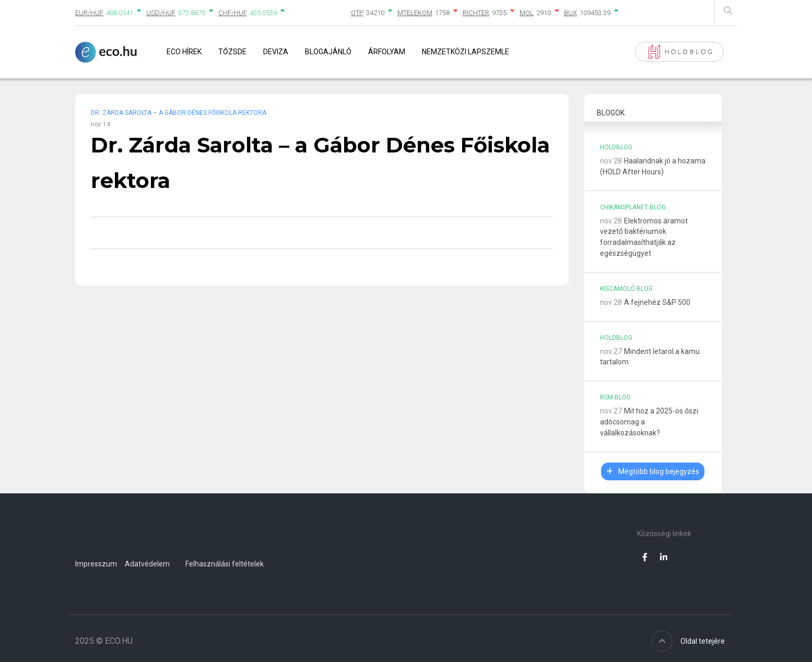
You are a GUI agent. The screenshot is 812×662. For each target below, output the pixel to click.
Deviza (276, 52)
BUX (570, 13)
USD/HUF (161, 13)
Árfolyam (387, 52)
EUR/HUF (89, 13)
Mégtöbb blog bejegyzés (653, 471)
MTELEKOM (415, 13)
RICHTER (476, 13)
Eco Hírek (184, 52)
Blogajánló (328, 52)
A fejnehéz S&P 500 (657, 302)
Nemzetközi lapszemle (466, 52)
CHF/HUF (233, 13)
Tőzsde (232, 52)
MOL (527, 13)
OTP (357, 13)
